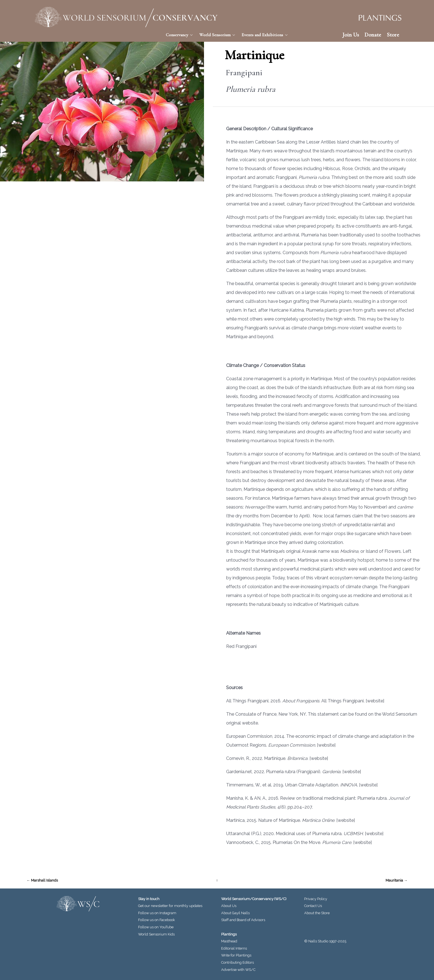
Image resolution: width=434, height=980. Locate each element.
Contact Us (313, 906)
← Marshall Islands (42, 880)
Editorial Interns (234, 948)
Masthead (229, 941)
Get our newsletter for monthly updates (170, 906)
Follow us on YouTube (156, 927)
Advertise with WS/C (238, 970)
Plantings (229, 934)
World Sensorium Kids (156, 934)
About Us (229, 906)
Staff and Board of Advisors (243, 920)
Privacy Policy (316, 899)
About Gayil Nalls (235, 913)
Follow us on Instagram (157, 913)
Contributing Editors (237, 962)
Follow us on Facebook (157, 920)
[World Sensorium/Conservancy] (126, 17)
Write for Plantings (236, 955)
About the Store (317, 913)
